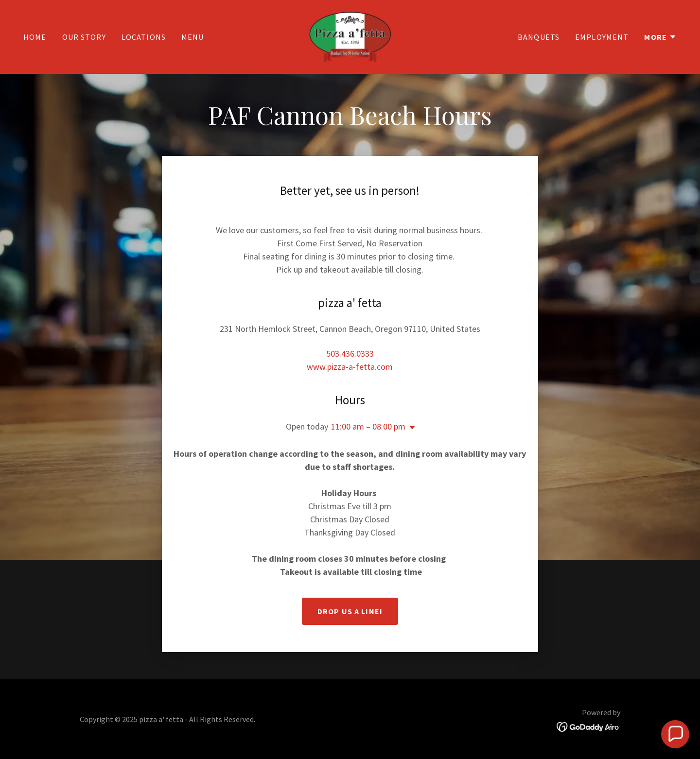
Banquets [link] (539, 37)
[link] (350, 36)
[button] (660, 37)
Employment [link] (602, 37)
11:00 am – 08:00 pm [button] (368, 426)
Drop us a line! (350, 611)
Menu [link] (193, 37)
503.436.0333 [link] (350, 354)
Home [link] (35, 37)
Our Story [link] (84, 37)
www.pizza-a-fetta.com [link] (350, 367)
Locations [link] (144, 37)
